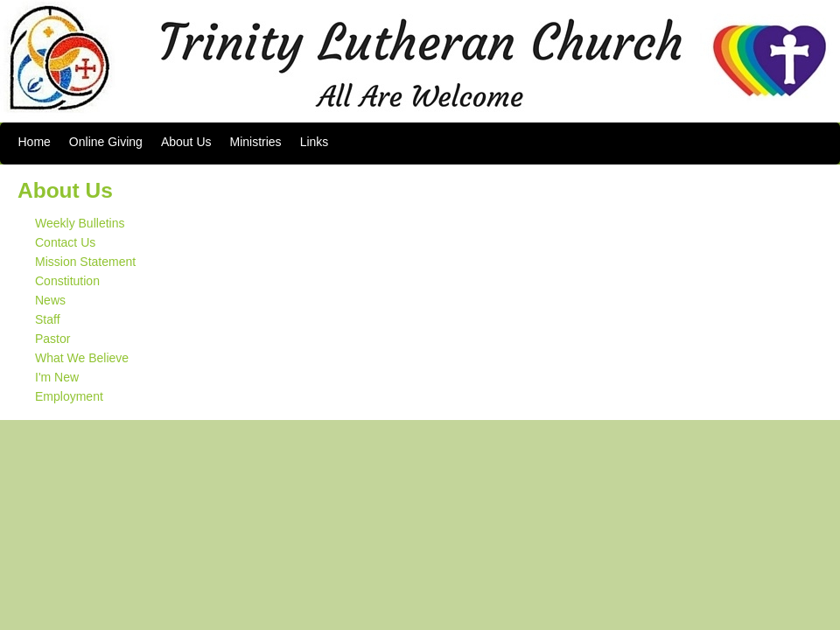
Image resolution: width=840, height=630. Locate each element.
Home (35, 142)
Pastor (52, 339)
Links (315, 142)
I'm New (57, 377)
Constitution (67, 281)
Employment (69, 396)
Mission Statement (85, 262)
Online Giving (106, 142)
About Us (186, 142)
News (50, 300)
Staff (48, 319)
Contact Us (65, 242)
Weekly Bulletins (80, 223)
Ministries (256, 142)
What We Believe (82, 358)
